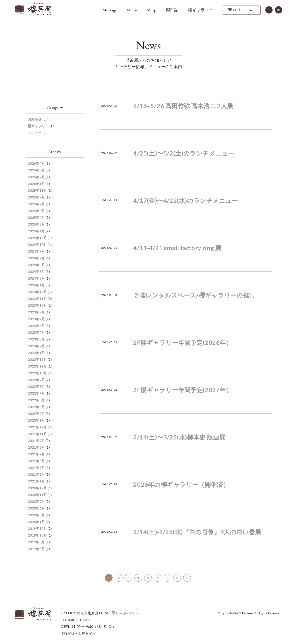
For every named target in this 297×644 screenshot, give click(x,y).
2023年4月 (36, 332)
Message (110, 10)
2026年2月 (36, 177)
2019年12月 (37, 528)
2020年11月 (37, 495)
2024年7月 (36, 258)
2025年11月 (37, 190)
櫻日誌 (172, 10)
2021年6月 (36, 461)
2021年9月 (36, 441)
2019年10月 (37, 535)
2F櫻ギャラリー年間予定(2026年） (183, 342)
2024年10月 (37, 244)
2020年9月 (36, 501)
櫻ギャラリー (201, 10)
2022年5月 (36, 400)
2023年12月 (37, 292)
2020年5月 (36, 515)
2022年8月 (36, 386)
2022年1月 (36, 420)
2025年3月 (36, 224)
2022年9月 (36, 380)
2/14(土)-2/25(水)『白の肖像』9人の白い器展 (197, 532)
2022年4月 (36, 407)
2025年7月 (36, 204)
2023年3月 (36, 339)
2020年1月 (36, 522)
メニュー (35, 133)
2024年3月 (36, 272)
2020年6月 (36, 508)
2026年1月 (36, 184)
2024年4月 (36, 265)
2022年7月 (36, 393)
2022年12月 (37, 359)
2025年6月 (36, 211)
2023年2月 (36, 346)
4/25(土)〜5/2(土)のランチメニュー (184, 153)
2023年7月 (36, 319)
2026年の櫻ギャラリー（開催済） (181, 484)
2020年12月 (37, 488)
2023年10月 (37, 305)
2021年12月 (37, 427)
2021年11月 (37, 434)
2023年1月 (36, 353)
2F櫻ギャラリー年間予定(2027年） (183, 390)
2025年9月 (36, 197)
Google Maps (125, 613)
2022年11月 (37, 366)
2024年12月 (37, 238)
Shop (152, 10)
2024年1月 (36, 285)
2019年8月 (36, 542)
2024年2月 (36, 278)
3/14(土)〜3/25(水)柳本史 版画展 (179, 437)
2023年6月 (36, 326)
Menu (132, 10)
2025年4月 (36, 217)
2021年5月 (36, 468)
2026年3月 (36, 170)
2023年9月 (36, 312)
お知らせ (35, 119)
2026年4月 (36, 163)
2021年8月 (36, 447)
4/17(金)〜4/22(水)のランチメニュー (185, 200)
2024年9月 (36, 251)
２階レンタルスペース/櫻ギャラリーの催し (194, 295)
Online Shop (242, 10)
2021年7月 (36, 454)
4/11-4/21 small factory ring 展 (177, 248)
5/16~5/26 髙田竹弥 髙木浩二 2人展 (183, 106)
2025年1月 (36, 231)
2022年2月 (36, 414)
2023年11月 (37, 299)
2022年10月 (37, 373)
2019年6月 (36, 549)
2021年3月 (36, 474)
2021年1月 (36, 481)
